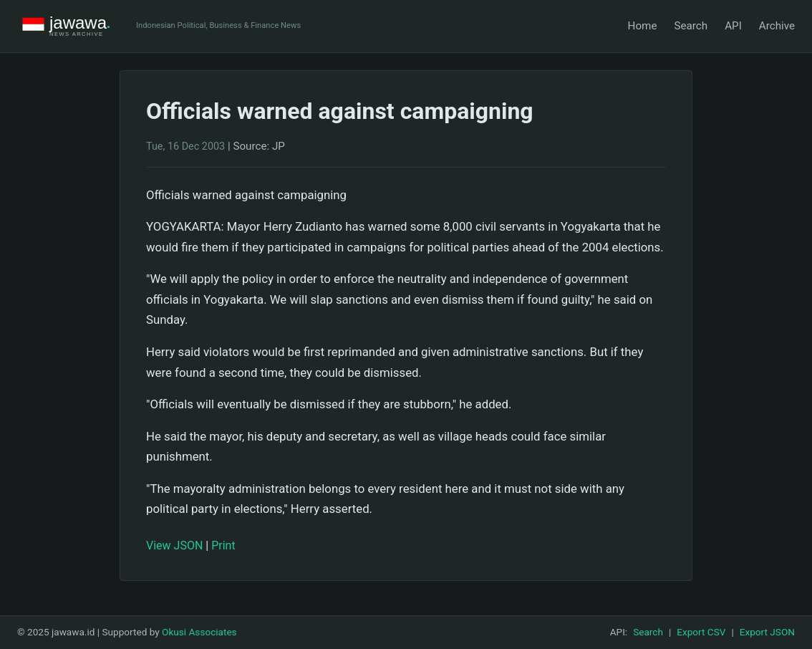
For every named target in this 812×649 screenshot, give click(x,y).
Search (691, 26)
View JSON (174, 545)
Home (643, 26)
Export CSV (701, 632)
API (733, 26)
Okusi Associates (199, 632)
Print (223, 545)
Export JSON (767, 632)
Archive (777, 26)
